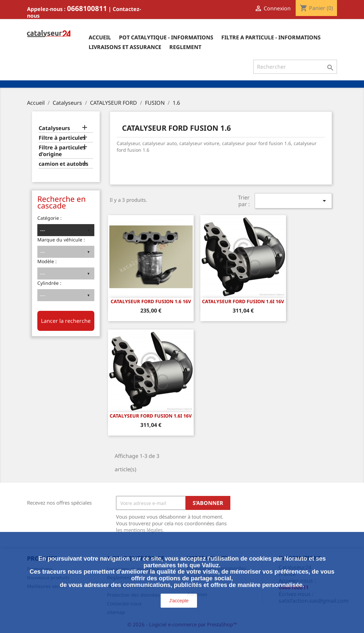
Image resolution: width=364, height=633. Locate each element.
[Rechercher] (295, 67)
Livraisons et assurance (125, 47)
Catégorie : (49, 218)
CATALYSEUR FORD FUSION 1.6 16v (151, 301)
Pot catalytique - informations (166, 37)
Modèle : (47, 261)
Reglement (185, 47)
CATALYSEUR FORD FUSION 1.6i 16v (243, 301)
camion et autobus (63, 164)
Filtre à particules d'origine (62, 151)
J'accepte (179, 601)
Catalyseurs (54, 128)
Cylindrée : (49, 283)
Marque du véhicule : (61, 240)
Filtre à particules (62, 138)
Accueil (100, 37)
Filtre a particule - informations (271, 37)
